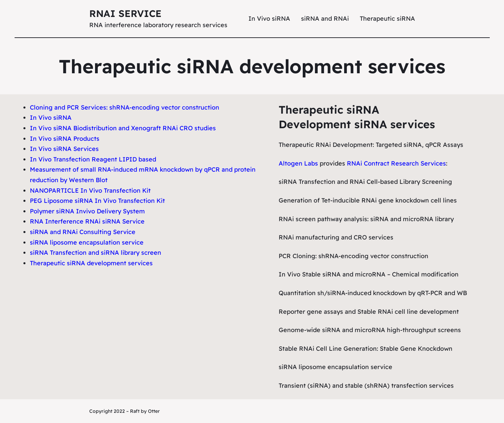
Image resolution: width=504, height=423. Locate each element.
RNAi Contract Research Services (396, 163)
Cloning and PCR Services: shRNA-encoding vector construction (125, 107)
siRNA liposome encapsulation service (87, 242)
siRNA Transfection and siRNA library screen (96, 253)
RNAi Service (125, 13)
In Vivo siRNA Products (65, 139)
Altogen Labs (298, 163)
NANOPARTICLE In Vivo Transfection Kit (90, 190)
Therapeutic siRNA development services (91, 263)
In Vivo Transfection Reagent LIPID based (93, 159)
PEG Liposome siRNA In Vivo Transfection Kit (97, 201)
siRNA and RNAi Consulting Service (83, 232)
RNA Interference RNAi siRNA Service (87, 221)
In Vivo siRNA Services (64, 149)
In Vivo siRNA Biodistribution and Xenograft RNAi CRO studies (123, 128)
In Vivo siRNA (51, 118)
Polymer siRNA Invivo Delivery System (87, 211)
